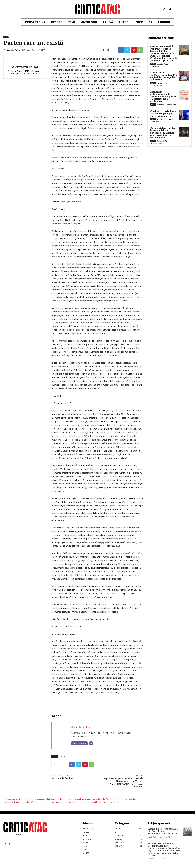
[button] (170, 9)
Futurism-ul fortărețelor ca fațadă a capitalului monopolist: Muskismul (164, 76)
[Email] (91, 743)
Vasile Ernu (152, 837)
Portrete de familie (62, 778)
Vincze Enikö (162, 141)
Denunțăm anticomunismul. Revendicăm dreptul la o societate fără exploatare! (163, 97)
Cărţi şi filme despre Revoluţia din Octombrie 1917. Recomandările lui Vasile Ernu (163, 831)
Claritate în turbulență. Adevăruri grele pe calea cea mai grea (163, 114)
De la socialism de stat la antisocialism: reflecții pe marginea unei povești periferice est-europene (163, 133)
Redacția (160, 105)
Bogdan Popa (162, 64)
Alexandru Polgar (13, 50)
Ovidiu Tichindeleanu (165, 120)
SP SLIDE (63, 757)
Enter (6, 37)
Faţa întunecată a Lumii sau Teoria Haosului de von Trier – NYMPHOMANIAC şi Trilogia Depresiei (123, 783)
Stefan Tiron (162, 83)
